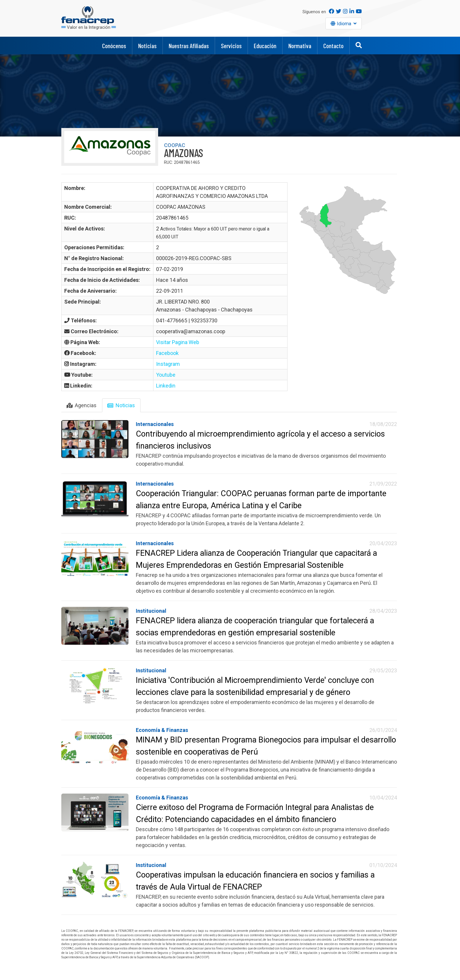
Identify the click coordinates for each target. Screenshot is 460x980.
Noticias (147, 46)
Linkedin (166, 386)
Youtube (166, 375)
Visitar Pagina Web (178, 342)
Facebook (167, 353)
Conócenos (114, 46)
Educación (265, 46)
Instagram (168, 364)
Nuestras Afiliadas (189, 46)
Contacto (333, 46)
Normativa (300, 46)
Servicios (231, 46)
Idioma (345, 23)
